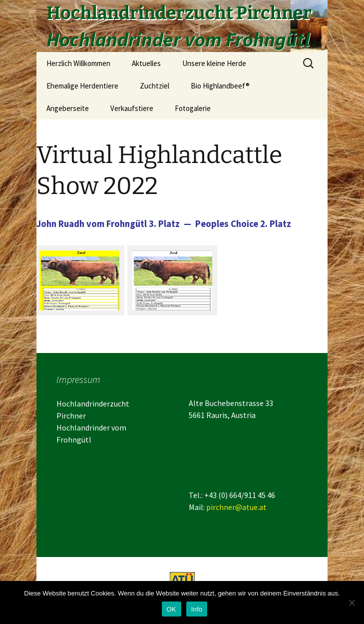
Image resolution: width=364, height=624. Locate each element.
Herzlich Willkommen (78, 63)
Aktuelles (146, 63)
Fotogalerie (193, 108)
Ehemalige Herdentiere (82, 86)
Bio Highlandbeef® (220, 86)
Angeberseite (68, 108)
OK (172, 609)
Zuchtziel (155, 86)
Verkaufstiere (132, 108)
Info (197, 609)
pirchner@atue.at (236, 507)
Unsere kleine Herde (214, 63)
